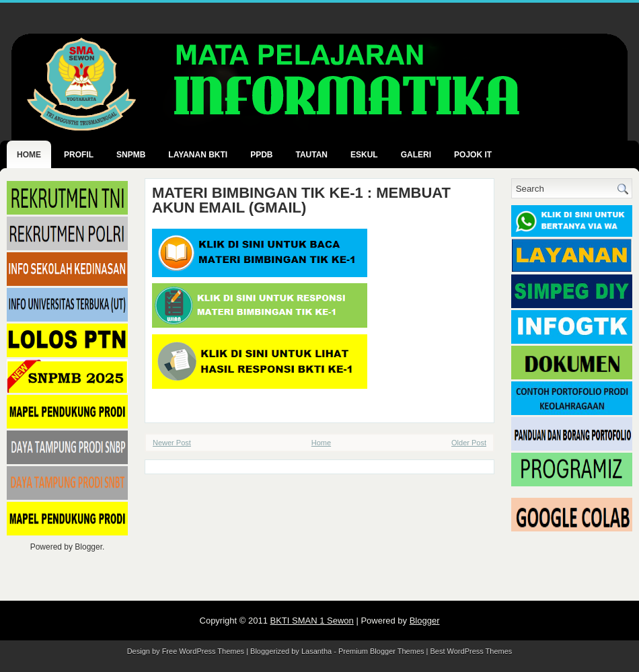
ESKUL (364, 155)
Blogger (88, 547)
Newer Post (172, 443)
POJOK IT (473, 155)
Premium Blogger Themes (381, 651)
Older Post (469, 443)
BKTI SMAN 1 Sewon (312, 621)
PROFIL (79, 155)
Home (29, 155)
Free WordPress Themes (203, 651)
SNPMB (131, 155)
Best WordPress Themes (472, 651)
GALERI (416, 155)
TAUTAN (311, 155)
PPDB (261, 155)
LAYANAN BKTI (198, 155)
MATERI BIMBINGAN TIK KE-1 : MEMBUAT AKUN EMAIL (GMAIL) (301, 200)
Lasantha (316, 651)
